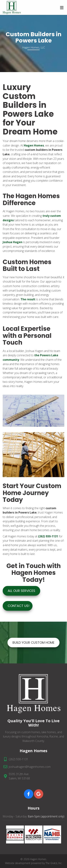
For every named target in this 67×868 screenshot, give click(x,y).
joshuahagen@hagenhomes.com (30, 767)
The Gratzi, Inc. (54, 863)
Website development (18, 863)
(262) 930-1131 (18, 759)
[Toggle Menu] (62, 8)
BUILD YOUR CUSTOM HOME (33, 643)
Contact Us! (19, 606)
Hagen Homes (34, 145)
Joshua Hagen (13, 242)
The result (28, 299)
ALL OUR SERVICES (21, 591)
